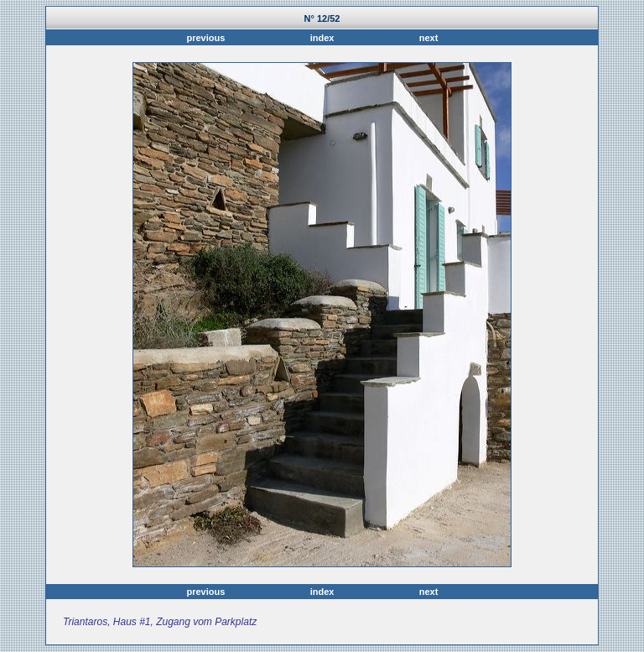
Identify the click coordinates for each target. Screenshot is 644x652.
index (322, 38)
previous (208, 38)
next (426, 38)
